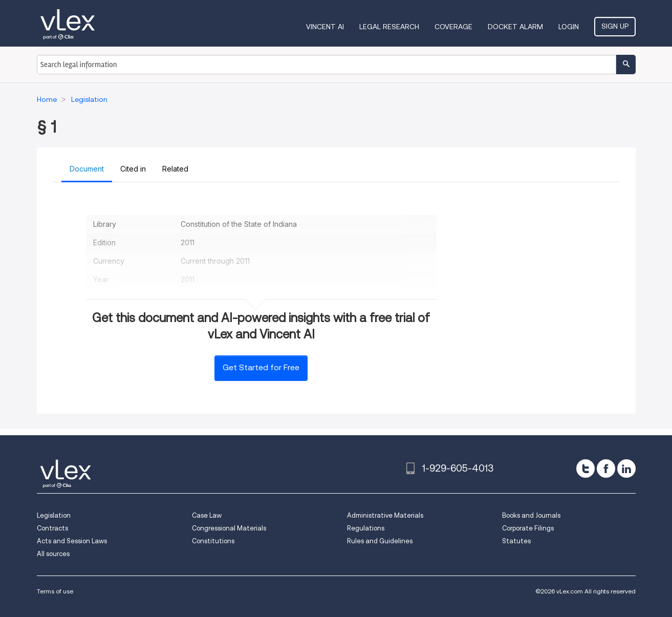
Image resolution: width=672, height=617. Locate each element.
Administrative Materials (385, 515)
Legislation (54, 515)
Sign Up (615, 26)
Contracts (52, 528)
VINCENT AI (325, 27)
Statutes (516, 541)
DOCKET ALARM (515, 27)
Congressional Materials (229, 528)
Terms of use (55, 591)
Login (569, 27)
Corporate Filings (528, 528)
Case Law (207, 515)
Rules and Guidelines (380, 541)
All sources (53, 554)
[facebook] (606, 469)
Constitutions (213, 541)
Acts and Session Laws (72, 541)
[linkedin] (626, 469)
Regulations (366, 528)
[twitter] (586, 469)
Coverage (453, 27)
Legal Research (389, 27)
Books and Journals (531, 515)
